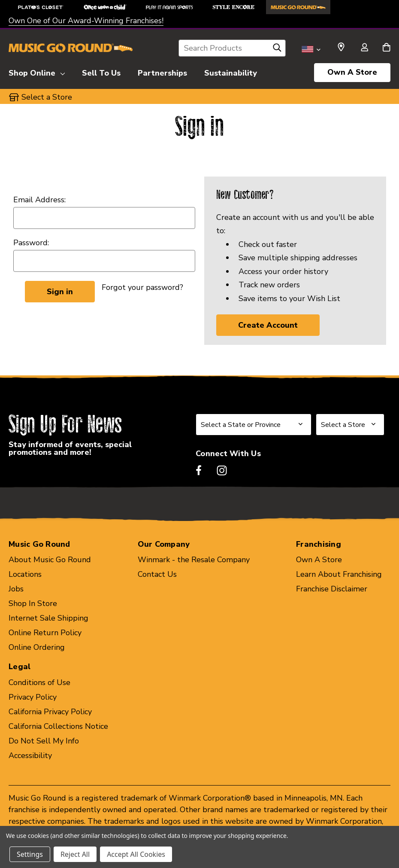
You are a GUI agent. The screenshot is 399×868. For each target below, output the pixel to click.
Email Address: (39, 200)
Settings (30, 854)
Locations (25, 574)
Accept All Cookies (136, 854)
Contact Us (157, 574)
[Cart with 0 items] (386, 48)
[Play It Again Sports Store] (169, 7)
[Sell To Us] (101, 72)
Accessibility (30, 755)
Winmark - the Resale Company (194, 560)
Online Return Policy (45, 633)
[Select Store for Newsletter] (350, 425)
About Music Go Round (50, 560)
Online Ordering (37, 647)
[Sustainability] (231, 72)
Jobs (16, 589)
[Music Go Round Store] (298, 7)
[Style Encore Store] (234, 7)
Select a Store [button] (47, 97)
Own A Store (352, 72)
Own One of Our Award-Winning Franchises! (86, 21)
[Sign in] (364, 48)
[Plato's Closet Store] (41, 7)
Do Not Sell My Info (44, 741)
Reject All (75, 854)
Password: (31, 243)
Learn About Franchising (339, 574)
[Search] (277, 50)
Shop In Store (33, 603)
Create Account (268, 325)
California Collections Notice (58, 726)
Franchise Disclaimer (332, 589)
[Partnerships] (162, 72)
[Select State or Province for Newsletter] (254, 425)
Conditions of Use (39, 682)
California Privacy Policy (50, 712)
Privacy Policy (33, 697)
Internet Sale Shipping (48, 618)
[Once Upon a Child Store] (105, 7)
